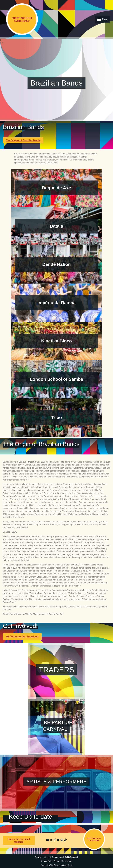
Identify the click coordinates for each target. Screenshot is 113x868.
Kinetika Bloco (56, 341)
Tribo (56, 417)
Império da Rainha (56, 303)
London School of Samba (56, 379)
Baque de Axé (56, 188)
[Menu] (103, 19)
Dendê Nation (56, 264)
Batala (56, 226)
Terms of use (67, 861)
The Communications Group (61, 865)
